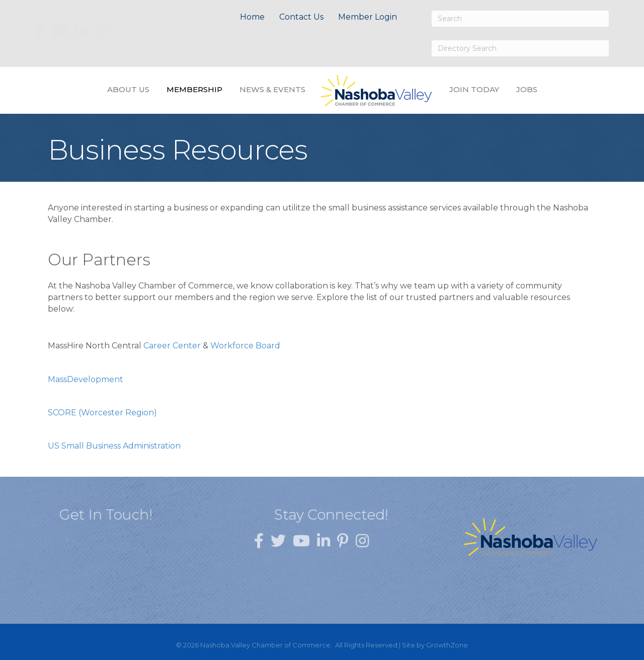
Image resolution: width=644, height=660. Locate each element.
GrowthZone (447, 645)
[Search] (520, 19)
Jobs (527, 89)
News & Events (272, 89)
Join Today (474, 89)
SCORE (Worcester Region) (102, 413)
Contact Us (301, 17)
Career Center (172, 346)
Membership (194, 89)
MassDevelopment (86, 379)
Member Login (368, 17)
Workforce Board (245, 346)
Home (252, 17)
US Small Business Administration (114, 446)
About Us (128, 89)
